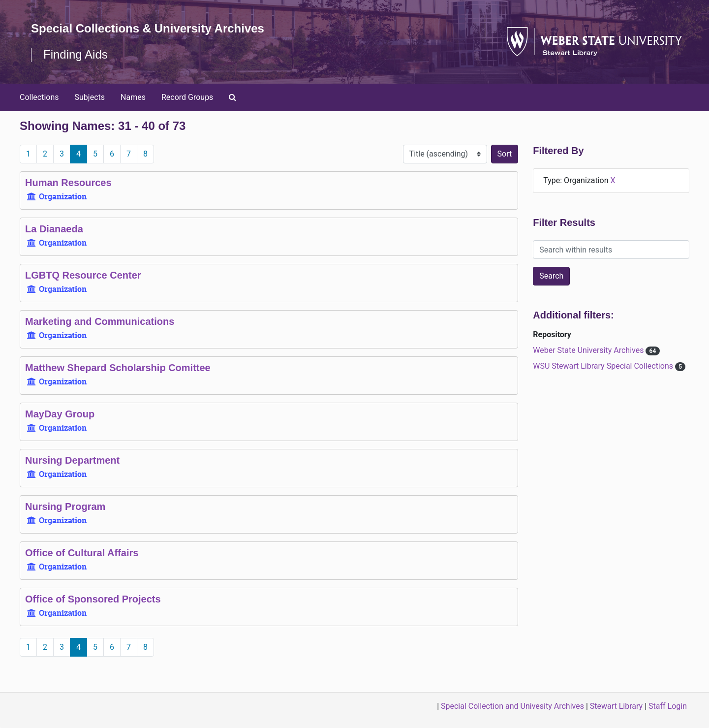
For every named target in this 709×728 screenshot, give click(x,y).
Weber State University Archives (589, 350)
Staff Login (668, 706)
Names (133, 97)
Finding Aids (76, 54)
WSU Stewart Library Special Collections (604, 366)
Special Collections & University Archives (148, 28)
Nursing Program (65, 506)
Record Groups (187, 97)
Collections (39, 97)
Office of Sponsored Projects (93, 599)
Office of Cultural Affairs (82, 553)
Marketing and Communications (100, 321)
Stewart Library (616, 706)
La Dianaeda (54, 229)
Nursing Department (72, 460)
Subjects (90, 97)
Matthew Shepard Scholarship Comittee (118, 368)
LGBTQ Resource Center (83, 275)
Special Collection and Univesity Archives (512, 706)
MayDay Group (60, 414)
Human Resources (68, 183)
